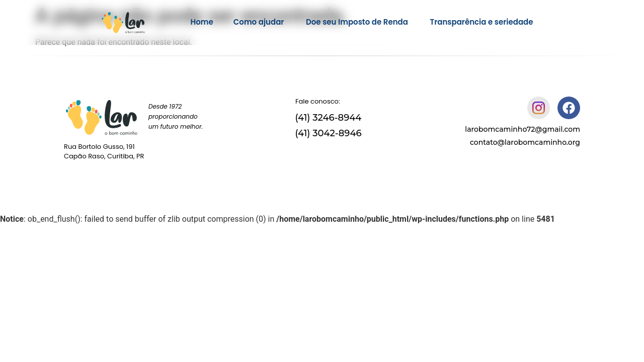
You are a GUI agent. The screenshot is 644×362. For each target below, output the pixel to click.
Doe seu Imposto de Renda (358, 22)
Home (202, 22)
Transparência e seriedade (482, 22)
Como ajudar (260, 22)
